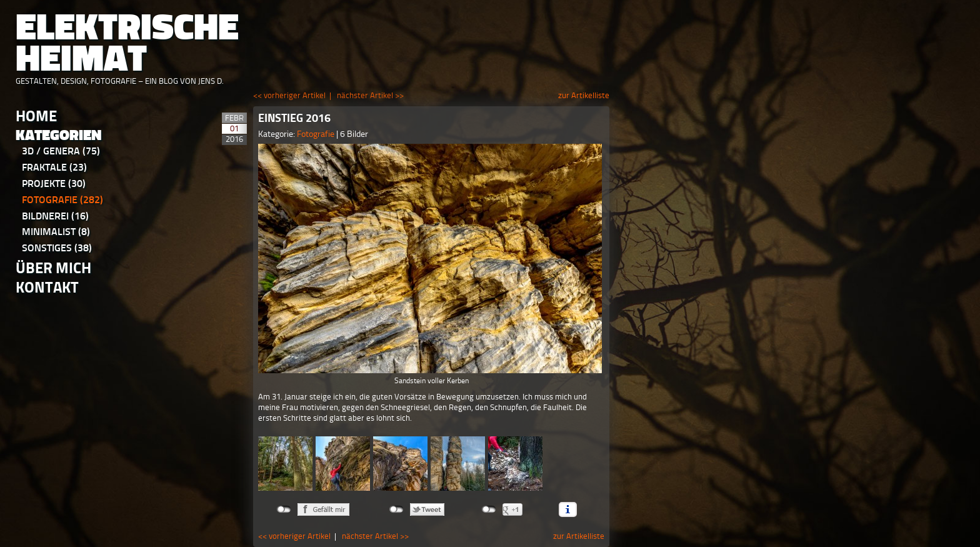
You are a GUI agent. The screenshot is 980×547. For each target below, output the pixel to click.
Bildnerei (55, 216)
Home (36, 116)
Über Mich (53, 268)
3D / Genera (61, 151)
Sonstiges (57, 248)
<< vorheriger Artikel (289, 95)
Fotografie (62, 200)
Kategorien (59, 135)
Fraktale (54, 167)
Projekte (54, 183)
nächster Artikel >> (370, 95)
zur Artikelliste (584, 95)
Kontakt (47, 287)
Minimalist (56, 232)
